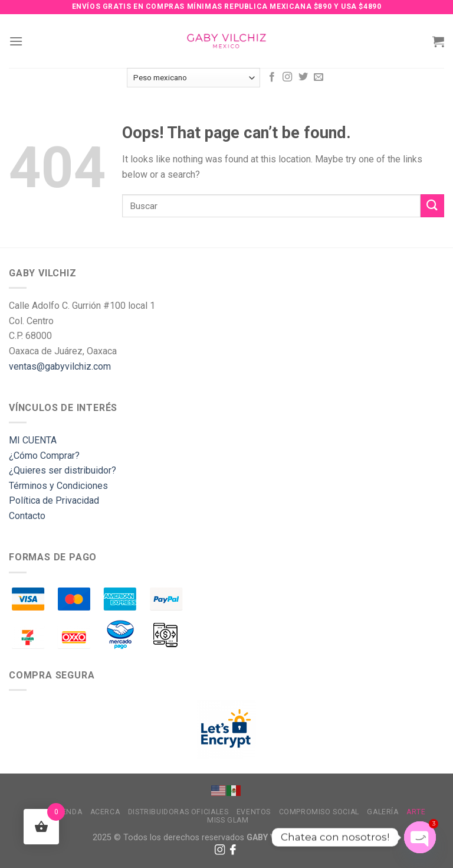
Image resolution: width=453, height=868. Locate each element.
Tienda (69, 812)
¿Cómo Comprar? (44, 456)
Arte (416, 812)
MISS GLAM (228, 820)
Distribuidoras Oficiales (178, 812)
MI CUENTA (33, 440)
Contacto (27, 516)
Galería (383, 812)
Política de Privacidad (54, 500)
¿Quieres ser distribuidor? (63, 470)
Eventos (254, 812)
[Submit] (432, 206)
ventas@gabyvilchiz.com (60, 366)
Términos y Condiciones (58, 486)
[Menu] (16, 41)
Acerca (105, 812)
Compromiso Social (319, 812)
